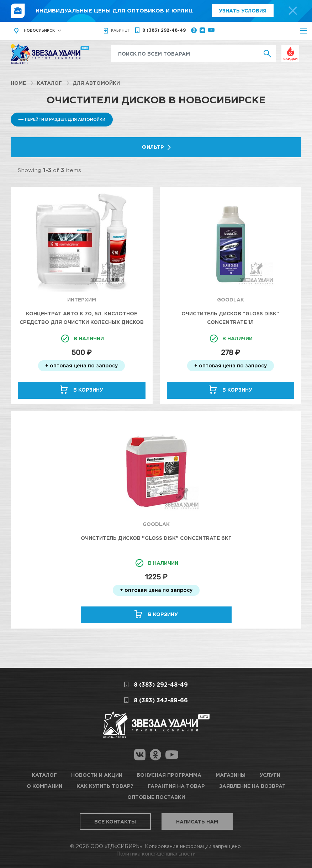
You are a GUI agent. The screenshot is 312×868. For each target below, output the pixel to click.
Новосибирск (39, 30)
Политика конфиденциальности (156, 854)
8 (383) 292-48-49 (164, 30)
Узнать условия (243, 11)
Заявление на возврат (252, 786)
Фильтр (153, 147)
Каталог (49, 83)
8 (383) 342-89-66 (161, 700)
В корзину (88, 390)
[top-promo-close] (293, 11)
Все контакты (115, 821)
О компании (44, 786)
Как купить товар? (105, 786)
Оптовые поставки (156, 797)
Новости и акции (97, 775)
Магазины (231, 775)
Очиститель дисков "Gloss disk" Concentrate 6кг (156, 538)
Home (18, 83)
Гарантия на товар (176, 786)
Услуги (270, 775)
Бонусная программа (169, 775)
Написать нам (197, 821)
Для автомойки (96, 83)
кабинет (120, 30)
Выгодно (290, 49)
